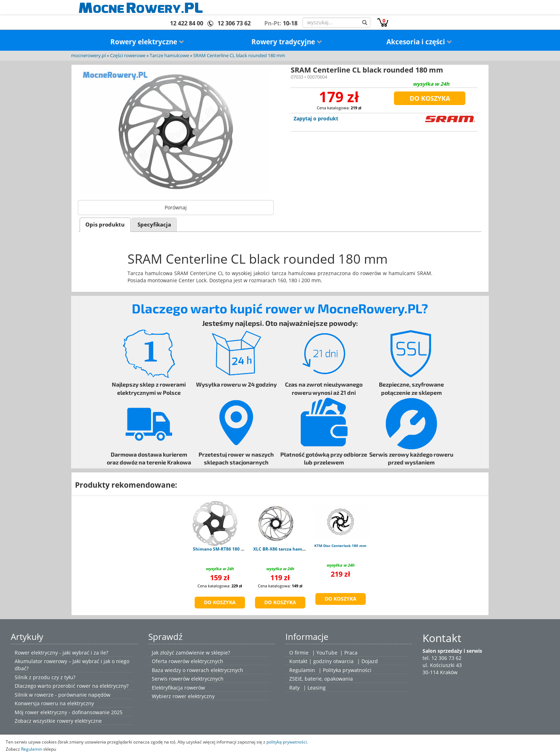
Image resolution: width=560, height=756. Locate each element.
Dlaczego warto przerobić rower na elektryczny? (72, 686)
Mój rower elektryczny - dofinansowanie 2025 (69, 712)
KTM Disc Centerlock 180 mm (340, 546)
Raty (294, 688)
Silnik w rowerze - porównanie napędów (62, 695)
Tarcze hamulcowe (169, 56)
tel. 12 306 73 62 (442, 658)
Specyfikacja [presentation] (154, 225)
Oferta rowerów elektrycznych (187, 661)
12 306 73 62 (234, 23)
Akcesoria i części (419, 42)
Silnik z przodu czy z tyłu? (45, 677)
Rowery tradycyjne (287, 42)
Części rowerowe (128, 56)
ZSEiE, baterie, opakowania (321, 679)
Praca (351, 653)
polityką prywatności (287, 742)
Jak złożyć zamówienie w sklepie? (191, 653)
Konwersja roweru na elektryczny (54, 703)
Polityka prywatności (347, 670)
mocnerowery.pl (88, 56)
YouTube (327, 653)
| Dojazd (367, 661)
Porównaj (176, 207)
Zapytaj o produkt (316, 118)
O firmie (299, 653)
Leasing (317, 688)
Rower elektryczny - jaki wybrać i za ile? (61, 653)
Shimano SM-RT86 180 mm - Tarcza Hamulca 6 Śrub (247, 549)
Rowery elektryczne (147, 42)
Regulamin (302, 670)
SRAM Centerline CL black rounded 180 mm (239, 56)
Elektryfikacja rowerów (178, 688)
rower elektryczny (194, 696)
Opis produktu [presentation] (105, 225)
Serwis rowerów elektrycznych (188, 679)
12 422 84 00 (187, 23)
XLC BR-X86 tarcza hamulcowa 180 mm (294, 549)
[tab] (105, 225)
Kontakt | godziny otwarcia (321, 661)
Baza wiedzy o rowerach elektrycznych (197, 670)
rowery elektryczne (79, 721)
